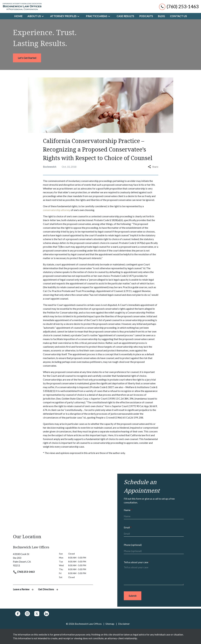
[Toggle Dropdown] (44, 16)
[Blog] (161, 16)
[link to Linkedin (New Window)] (46, 614)
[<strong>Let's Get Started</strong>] (27, 58)
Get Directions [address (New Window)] (48, 589)
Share (153, 167)
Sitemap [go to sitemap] (110, 624)
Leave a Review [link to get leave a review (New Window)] (24, 589)
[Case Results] (125, 16)
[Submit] (133, 596)
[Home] (18, 16)
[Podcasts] (146, 16)
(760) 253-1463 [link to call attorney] (24, 572)
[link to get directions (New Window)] (34, 560)
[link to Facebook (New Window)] (18, 614)
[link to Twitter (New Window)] (37, 614)
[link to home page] (22, 6)
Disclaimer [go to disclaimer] (124, 624)
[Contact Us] (178, 16)
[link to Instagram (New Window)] (27, 614)
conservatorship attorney (57, 210)
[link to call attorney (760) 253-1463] (179, 6)
